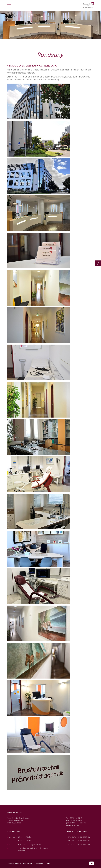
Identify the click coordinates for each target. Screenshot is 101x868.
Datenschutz (38, 864)
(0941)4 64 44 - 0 (76, 818)
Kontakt (18, 864)
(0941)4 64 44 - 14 (76, 820)
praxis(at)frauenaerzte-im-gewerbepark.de (76, 824)
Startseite (10, 864)
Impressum (27, 864)
